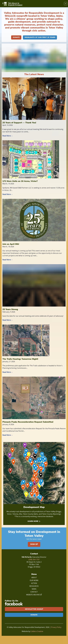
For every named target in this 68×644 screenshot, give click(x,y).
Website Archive (34, 595)
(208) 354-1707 (34, 559)
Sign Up (34, 544)
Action (34, 583)
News (34, 589)
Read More (8, 136)
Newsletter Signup (34, 609)
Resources (34, 586)
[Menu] (66, 4)
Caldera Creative (37, 631)
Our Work (34, 580)
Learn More (34, 521)
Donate (16, 37)
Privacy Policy (56, 627)
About (34, 577)
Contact (34, 592)
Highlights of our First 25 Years (40, 37)
